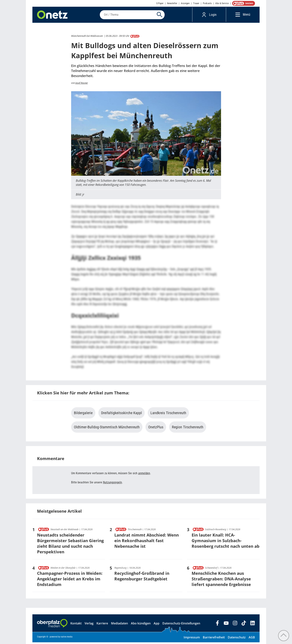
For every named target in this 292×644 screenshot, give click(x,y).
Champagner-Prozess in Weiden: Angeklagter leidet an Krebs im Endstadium (70, 580)
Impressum (192, 639)
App (157, 625)
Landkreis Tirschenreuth (168, 415)
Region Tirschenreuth (188, 429)
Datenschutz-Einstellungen (181, 625)
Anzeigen (185, 3)
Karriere (102, 625)
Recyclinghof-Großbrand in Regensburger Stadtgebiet (142, 578)
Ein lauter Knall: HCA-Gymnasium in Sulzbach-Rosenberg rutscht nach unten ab (226, 542)
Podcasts (207, 3)
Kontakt (76, 625)
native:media (67, 638)
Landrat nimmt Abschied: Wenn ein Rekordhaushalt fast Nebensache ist (147, 542)
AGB (252, 639)
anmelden (144, 475)
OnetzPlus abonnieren (243, 3)
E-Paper (160, 3)
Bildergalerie (83, 415)
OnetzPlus (156, 429)
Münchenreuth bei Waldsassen (87, 37)
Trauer (196, 3)
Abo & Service (222, 3)
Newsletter (172, 3)
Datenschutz (237, 639)
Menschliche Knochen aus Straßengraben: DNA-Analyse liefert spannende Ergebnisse (221, 580)
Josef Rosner (82, 84)
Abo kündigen (141, 625)
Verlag (89, 625)
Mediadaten (119, 625)
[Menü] (237, 15)
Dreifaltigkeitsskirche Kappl (122, 415)
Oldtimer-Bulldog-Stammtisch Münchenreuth (107, 429)
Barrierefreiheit (214, 639)
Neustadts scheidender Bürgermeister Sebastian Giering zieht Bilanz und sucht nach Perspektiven (70, 545)
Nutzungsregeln (112, 484)
